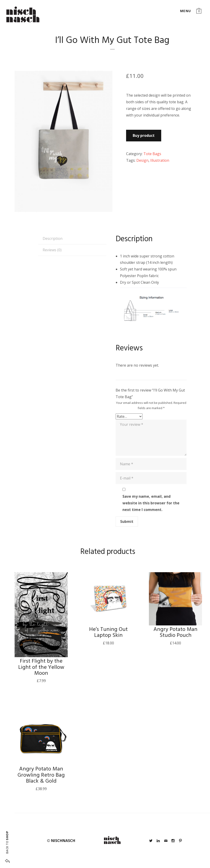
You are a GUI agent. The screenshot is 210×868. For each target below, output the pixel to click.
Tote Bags (152, 154)
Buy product (144, 135)
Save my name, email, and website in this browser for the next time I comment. (151, 503)
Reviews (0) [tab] (52, 250)
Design (142, 160)
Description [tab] (53, 238)
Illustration (160, 160)
